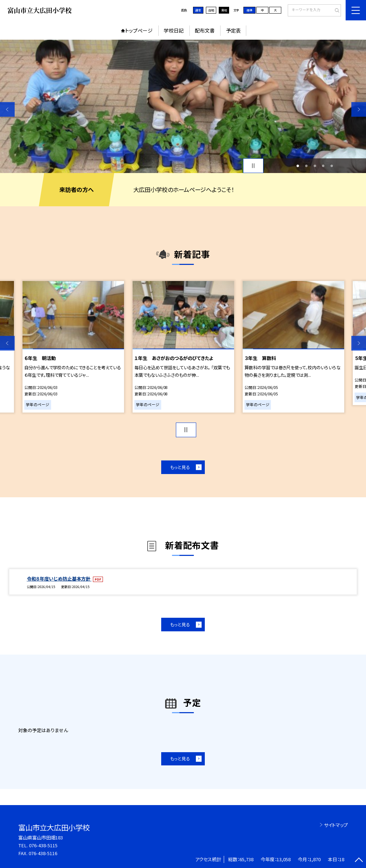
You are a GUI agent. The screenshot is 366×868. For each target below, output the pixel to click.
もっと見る (180, 467)
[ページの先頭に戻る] (359, 861)
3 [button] (315, 166)
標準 (249, 10)
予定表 (233, 30)
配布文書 (205, 30)
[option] (183, 106)
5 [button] (332, 166)
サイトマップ (336, 825)
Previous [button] (7, 109)
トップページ (139, 30)
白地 (211, 10)
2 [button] (306, 166)
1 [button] (298, 166)
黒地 (224, 10)
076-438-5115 (43, 845)
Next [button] (359, 109)
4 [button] (323, 166)
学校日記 (174, 30)
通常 (198, 10)
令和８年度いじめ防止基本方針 (59, 579)
